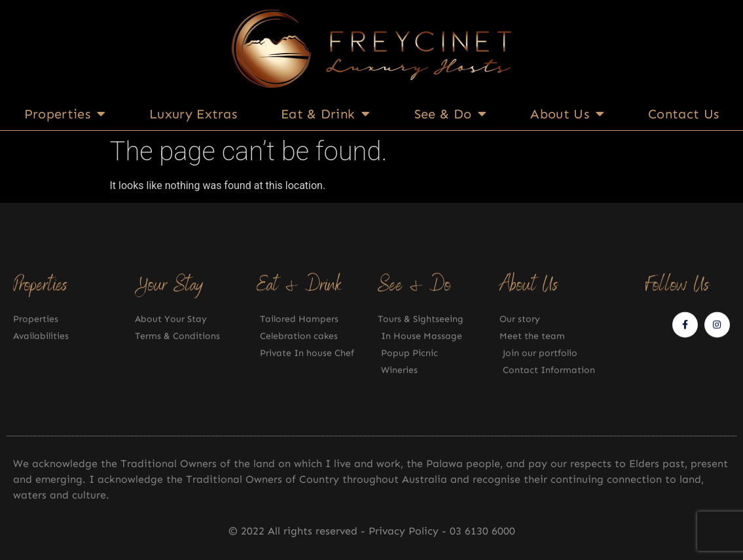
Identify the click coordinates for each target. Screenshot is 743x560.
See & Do (451, 114)
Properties (65, 114)
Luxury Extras (193, 114)
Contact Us (683, 114)
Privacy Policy (405, 531)
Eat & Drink (326, 114)
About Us (567, 114)
